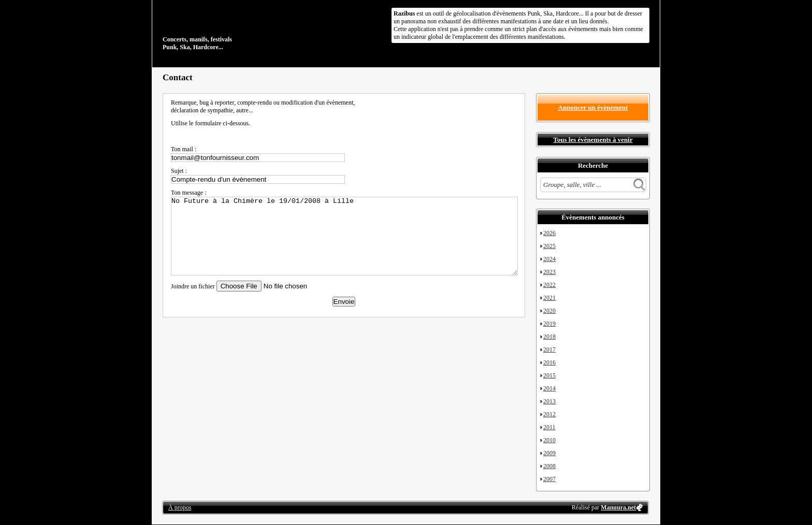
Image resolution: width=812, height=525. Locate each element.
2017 (549, 349)
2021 (549, 298)
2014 (549, 388)
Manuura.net (618, 507)
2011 (549, 427)
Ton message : (189, 193)
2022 (549, 285)
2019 (549, 324)
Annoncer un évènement (593, 107)
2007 (549, 479)
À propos (180, 507)
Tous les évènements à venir (593, 140)
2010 (549, 440)
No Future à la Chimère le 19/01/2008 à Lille (344, 236)
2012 (549, 414)
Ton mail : (184, 149)
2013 (549, 401)
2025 (549, 246)
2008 (549, 466)
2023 (549, 272)
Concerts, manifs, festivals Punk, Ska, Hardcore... (230, 28)
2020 (549, 311)
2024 (549, 259)
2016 (549, 362)
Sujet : (179, 171)
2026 (549, 233)
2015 (549, 375)
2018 (549, 337)
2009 (549, 453)
